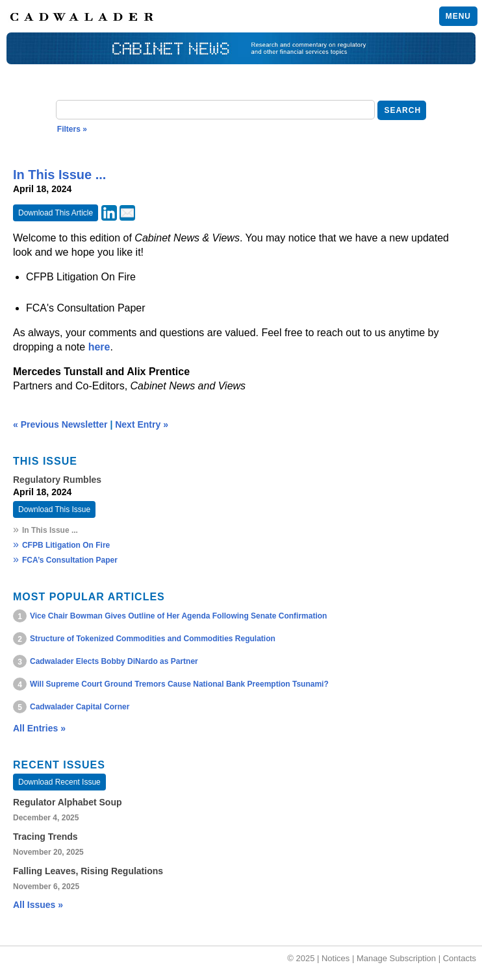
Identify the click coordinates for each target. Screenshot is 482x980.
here (99, 347)
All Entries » (39, 728)
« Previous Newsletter (60, 424)
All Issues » (38, 905)
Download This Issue (54, 509)
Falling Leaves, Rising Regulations (88, 871)
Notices (336, 958)
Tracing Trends (45, 837)
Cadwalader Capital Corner (80, 707)
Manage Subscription (396, 958)
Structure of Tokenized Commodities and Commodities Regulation (153, 639)
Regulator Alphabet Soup (67, 802)
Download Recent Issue (59, 782)
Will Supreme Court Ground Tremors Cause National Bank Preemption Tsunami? (179, 684)
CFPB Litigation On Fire (66, 545)
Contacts (460, 958)
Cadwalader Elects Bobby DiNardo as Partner (114, 661)
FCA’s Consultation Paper (70, 560)
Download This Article (56, 213)
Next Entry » (142, 424)
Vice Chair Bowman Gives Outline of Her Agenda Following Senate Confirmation (178, 616)
